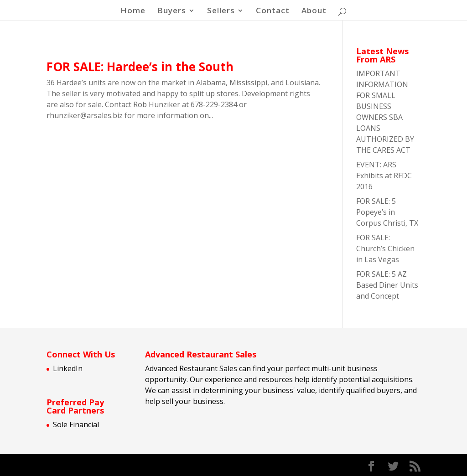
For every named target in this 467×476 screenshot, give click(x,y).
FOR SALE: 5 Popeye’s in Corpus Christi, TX (387, 212)
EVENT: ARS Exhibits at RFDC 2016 (384, 176)
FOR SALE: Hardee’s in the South (140, 67)
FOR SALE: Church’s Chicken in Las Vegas (385, 248)
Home (133, 11)
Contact (273, 11)
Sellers (221, 11)
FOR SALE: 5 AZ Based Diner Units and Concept (387, 285)
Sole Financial (76, 424)
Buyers (172, 11)
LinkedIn (68, 368)
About (314, 11)
